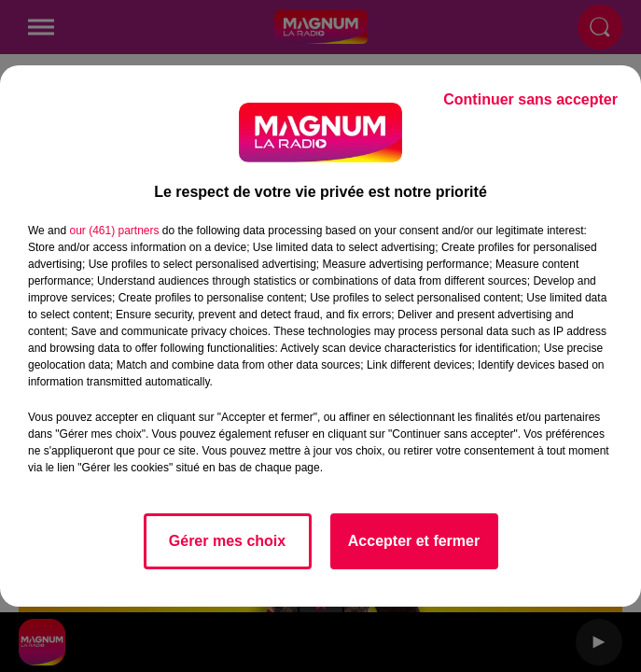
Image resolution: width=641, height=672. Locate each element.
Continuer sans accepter (530, 99)
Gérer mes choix (227, 541)
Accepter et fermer (414, 541)
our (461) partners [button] (114, 231)
